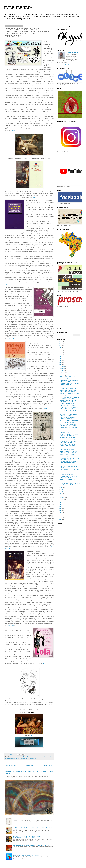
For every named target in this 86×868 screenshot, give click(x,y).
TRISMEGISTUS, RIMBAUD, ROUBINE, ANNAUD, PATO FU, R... (70, 432)
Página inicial (29, 766)
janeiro (62, 500)
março (62, 496)
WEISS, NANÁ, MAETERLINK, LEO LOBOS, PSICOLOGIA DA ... (69, 481)
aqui (32, 735)
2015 (60, 365)
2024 (60, 346)
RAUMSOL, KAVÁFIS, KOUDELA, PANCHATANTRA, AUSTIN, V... (68, 438)
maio (62, 491)
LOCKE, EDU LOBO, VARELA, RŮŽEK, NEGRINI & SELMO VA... (70, 384)
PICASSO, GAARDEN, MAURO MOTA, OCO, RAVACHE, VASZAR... (69, 459)
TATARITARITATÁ (18, 8)
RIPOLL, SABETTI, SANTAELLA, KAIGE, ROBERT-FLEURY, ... (68, 442)
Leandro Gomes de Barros (36, 757)
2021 (60, 352)
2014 (60, 502)
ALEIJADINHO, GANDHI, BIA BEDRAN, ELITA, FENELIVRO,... (70, 381)
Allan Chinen (14, 757)
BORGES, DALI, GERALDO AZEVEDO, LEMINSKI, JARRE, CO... (70, 401)
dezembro (63, 367)
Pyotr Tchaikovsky (25, 758)
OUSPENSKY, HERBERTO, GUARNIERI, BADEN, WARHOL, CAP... (69, 466)
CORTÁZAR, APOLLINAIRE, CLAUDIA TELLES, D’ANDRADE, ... (69, 394)
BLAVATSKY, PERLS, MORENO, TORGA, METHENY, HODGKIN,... (69, 445)
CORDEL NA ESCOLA (19, 819)
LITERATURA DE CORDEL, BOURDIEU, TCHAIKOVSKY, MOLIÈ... (70, 484)
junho (62, 489)
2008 (60, 515)
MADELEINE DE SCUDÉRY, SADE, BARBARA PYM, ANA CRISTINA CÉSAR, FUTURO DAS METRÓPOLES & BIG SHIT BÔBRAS (32, 855)
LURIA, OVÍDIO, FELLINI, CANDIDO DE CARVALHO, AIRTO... (70, 470)
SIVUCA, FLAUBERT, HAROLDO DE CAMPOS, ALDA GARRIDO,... (69, 422)
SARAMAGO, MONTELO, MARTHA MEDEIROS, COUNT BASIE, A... (69, 415)
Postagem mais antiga (48, 766)
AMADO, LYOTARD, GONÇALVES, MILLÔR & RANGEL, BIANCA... (68, 452)
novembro (63, 369)
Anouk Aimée (20, 757)
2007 (60, 517)
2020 (60, 354)
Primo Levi (19, 758)
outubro (62, 371)
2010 (60, 511)
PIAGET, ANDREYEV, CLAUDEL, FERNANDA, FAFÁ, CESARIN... (68, 455)
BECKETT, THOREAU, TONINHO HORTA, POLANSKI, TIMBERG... (69, 425)
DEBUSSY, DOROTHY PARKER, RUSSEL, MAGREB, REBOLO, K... (69, 411)
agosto (62, 375)
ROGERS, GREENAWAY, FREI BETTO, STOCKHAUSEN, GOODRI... (70, 398)
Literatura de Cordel (46, 757)
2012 (60, 507)
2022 (60, 350)
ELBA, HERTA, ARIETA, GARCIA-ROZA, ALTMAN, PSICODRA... (70, 428)
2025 (60, 344)
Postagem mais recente (11, 766)
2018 (60, 358)
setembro (63, 373)
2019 (60, 356)
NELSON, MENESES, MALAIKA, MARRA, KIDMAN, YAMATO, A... (69, 405)
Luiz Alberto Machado (73, 52)
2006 (60, 519)
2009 (60, 513)
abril (61, 493)
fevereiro (63, 498)
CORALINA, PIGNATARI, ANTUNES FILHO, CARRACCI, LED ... (69, 418)
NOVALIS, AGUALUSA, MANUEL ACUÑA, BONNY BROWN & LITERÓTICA (32, 845)
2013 (60, 504)
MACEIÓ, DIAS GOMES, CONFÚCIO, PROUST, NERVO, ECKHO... (69, 391)
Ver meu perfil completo (63, 64)
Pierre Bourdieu (12, 758)
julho (62, 487)
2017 (60, 361)
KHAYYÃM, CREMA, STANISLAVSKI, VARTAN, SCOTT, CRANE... (69, 435)
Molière (7, 758)
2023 (60, 348)
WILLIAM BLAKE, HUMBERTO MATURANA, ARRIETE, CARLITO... (69, 377)
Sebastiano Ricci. (33, 758)
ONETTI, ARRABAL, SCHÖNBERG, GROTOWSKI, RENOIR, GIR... (69, 449)
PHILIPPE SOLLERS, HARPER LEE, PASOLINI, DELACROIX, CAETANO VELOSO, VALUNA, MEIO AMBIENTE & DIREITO (31, 837)
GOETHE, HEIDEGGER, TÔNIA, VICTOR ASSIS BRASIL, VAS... (68, 388)
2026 (60, 342)
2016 (60, 363)
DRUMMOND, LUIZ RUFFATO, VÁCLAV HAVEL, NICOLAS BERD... (70, 408)
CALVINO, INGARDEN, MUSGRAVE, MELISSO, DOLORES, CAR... (69, 477)
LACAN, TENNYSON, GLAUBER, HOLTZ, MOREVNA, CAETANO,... (69, 462)
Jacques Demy (26, 757)
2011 (60, 509)
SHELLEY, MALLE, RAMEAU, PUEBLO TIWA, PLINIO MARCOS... (70, 474)
